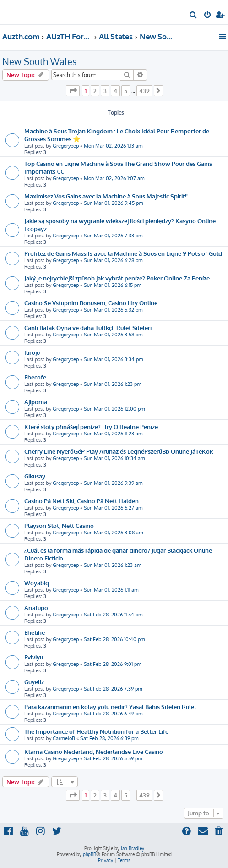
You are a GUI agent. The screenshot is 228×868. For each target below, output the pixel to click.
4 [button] (115, 91)
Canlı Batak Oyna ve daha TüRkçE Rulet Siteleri (88, 327)
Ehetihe (35, 632)
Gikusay (35, 476)
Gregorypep (66, 146)
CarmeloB (64, 738)
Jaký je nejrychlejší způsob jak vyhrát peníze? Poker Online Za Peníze (117, 278)
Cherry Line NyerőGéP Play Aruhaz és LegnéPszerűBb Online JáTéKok (119, 451)
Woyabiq (37, 583)
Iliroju (32, 352)
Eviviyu (34, 657)
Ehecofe (35, 377)
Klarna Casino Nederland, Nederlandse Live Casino (94, 751)
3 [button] (105, 91)
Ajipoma (36, 402)
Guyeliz (34, 682)
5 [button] (126, 91)
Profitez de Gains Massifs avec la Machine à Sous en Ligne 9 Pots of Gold (123, 253)
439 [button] (144, 91)
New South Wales (39, 61)
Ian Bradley (133, 848)
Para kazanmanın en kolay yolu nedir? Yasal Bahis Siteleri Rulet (110, 706)
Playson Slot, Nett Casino (59, 525)
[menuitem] (193, 16)
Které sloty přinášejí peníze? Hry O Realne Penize (91, 426)
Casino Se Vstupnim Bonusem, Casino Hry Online (91, 303)
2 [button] (95, 91)
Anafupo (36, 607)
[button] (73, 91)
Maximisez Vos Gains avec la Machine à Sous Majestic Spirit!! (106, 196)
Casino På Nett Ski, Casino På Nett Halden (81, 501)
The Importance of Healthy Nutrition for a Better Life (96, 731)
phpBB (90, 854)
